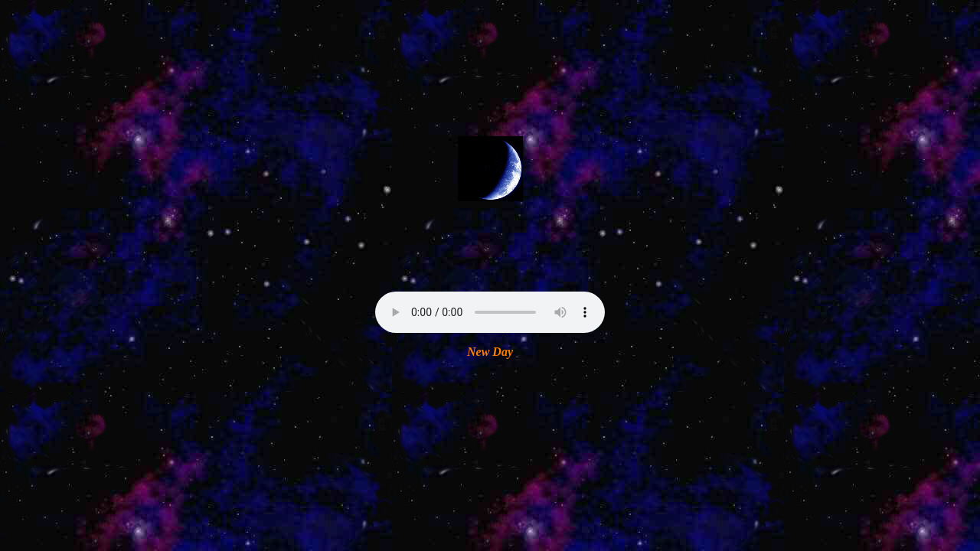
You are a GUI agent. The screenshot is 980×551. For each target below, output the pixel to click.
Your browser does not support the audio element (490, 312)
